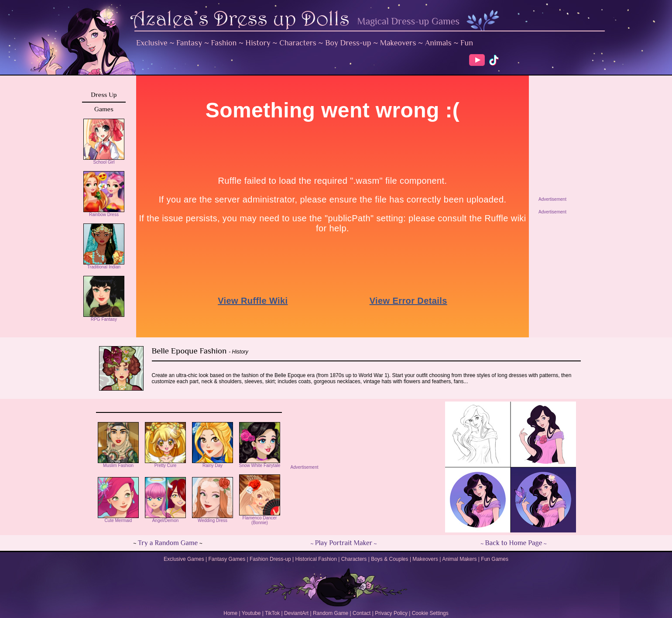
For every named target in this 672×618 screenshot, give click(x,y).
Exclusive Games (184, 559)
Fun (467, 43)
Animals (438, 43)
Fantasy (189, 43)
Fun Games (495, 559)
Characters (298, 43)
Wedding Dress (213, 518)
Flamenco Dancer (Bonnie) (260, 518)
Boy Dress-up (348, 43)
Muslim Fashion (118, 463)
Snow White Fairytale (260, 463)
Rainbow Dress (104, 213)
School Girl (104, 160)
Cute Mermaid (118, 518)
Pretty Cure (165, 463)
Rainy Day (213, 463)
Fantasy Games (227, 559)
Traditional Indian (104, 265)
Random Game (331, 613)
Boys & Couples (389, 559)
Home (230, 613)
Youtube (251, 613)
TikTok (272, 613)
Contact (362, 613)
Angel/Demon (165, 518)
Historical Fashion (316, 559)
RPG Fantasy (104, 317)
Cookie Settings (430, 613)
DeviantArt (296, 613)
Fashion (224, 43)
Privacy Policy (391, 613)
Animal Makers (459, 559)
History (258, 43)
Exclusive (152, 43)
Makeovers (398, 43)
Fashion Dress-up (270, 559)
